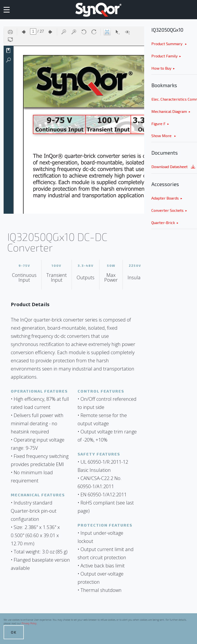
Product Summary (167, 44)
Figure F (158, 124)
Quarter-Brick (163, 222)
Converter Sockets (167, 210)
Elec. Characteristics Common (174, 99)
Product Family (164, 56)
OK (14, 632)
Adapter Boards (165, 198)
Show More (162, 136)
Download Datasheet (174, 167)
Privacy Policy (29, 623)
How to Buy (161, 68)
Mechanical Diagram (169, 111)
